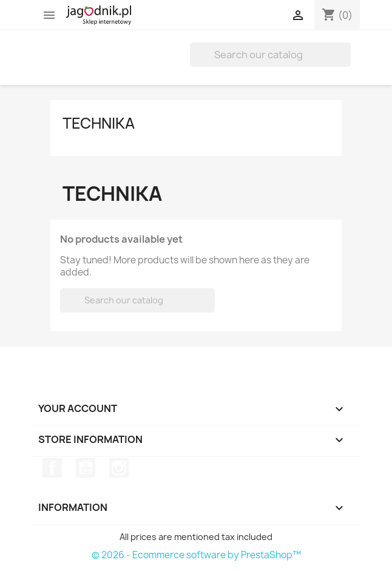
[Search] (270, 55)
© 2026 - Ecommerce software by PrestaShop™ (196, 555)
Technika (99, 123)
